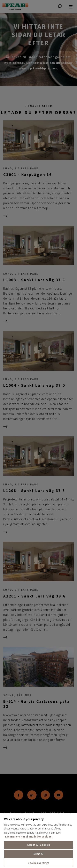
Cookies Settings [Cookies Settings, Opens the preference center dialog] (38, 863)
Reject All (38, 854)
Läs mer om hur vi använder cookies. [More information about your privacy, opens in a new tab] (29, 837)
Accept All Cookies (38, 845)
